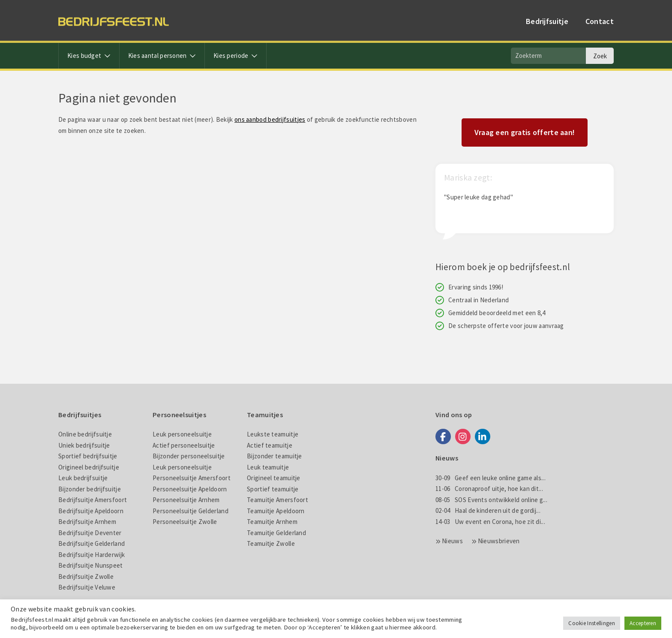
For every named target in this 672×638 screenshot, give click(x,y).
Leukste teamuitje (273, 434)
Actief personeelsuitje (184, 445)
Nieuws (452, 541)
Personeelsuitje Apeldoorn (190, 489)
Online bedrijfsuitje (85, 434)
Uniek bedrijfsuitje (84, 445)
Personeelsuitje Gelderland (190, 511)
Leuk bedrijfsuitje (83, 478)
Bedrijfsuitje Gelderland (91, 543)
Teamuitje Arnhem (272, 522)
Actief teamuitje (270, 445)
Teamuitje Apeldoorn (276, 511)
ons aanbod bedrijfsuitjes (270, 119)
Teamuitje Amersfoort (277, 500)
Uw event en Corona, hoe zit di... (490, 522)
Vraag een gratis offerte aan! (525, 132)
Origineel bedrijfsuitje (89, 467)
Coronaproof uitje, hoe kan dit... (489, 489)
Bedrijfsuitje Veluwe (87, 587)
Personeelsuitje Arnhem (186, 500)
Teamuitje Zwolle (271, 543)
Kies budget (89, 56)
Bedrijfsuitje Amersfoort (93, 500)
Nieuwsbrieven (499, 541)
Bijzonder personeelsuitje (189, 456)
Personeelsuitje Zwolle (185, 522)
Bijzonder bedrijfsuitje (90, 489)
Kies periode (235, 56)
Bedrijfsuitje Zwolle (86, 576)
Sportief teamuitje (273, 489)
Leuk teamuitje (268, 467)
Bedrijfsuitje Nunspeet (91, 565)
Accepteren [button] (643, 623)
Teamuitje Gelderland (276, 533)
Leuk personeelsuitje (182, 434)
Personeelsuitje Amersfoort (192, 478)
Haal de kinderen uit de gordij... (488, 510)
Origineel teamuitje (274, 478)
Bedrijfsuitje (547, 21)
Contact (600, 21)
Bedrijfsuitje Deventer (90, 533)
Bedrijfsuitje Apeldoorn (91, 511)
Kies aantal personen (162, 56)
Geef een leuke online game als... (490, 478)
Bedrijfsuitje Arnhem (87, 522)
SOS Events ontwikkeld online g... (491, 500)
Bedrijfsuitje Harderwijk (91, 555)
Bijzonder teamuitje (274, 456)
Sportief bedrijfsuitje (88, 456)
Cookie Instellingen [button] (592, 623)
